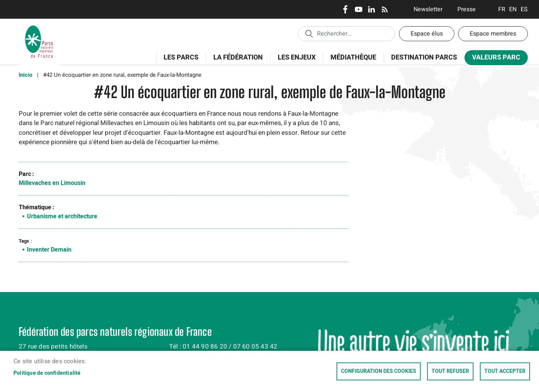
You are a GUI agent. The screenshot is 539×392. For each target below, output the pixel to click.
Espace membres (493, 34)
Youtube (358, 9)
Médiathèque (353, 57)
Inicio (25, 75)
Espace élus (427, 34)
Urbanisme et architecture (62, 216)
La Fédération (236, 62)
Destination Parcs (424, 57)
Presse (467, 9)
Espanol (524, 9)
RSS (385, 9)
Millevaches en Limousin (52, 183)
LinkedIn (371, 9)
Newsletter (428, 9)
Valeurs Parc (494, 59)
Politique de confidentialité (47, 373)
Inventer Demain (49, 250)
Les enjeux (294, 62)
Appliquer (309, 33)
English (513, 9)
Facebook (345, 9)
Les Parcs (179, 62)
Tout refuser (450, 371)
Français (502, 9)
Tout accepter (505, 371)
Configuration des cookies (379, 371)
